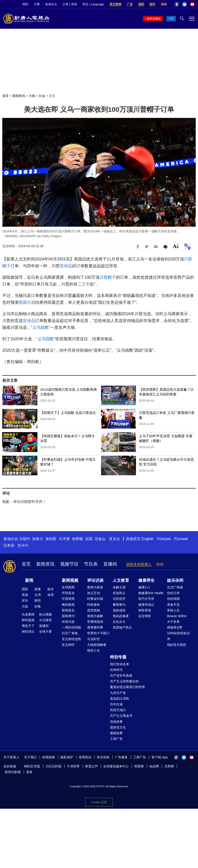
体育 (51, 595)
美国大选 (27, 302)
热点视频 (45, 614)
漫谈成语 (119, 610)
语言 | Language (93, 4)
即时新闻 (28, 620)
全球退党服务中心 (116, 766)
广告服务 (121, 757)
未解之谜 (119, 587)
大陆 (32, 96)
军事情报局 (95, 622)
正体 (65, 4)
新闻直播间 (154, 19)
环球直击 (68, 593)
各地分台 (51, 4)
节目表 (91, 564)
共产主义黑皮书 (121, 716)
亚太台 (115, 539)
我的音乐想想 (177, 645)
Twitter (185, 4)
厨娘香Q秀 (175, 627)
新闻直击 (68, 610)
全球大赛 (45, 632)
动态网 (154, 766)
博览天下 (28, 626)
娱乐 (51, 589)
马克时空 (94, 639)
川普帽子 (108, 277)
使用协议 (85, 757)
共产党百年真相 (121, 676)
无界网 (169, 766)
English (148, 539)
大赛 (37, 4)
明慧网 (139, 766)
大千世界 (173, 622)
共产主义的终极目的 (124, 681)
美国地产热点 (122, 627)
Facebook (177, 4)
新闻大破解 (95, 616)
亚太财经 (68, 645)
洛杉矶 (51, 539)
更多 (29, 772)
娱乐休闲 (175, 580)
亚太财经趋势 (71, 639)
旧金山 (100, 539)
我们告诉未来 (120, 664)
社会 (42, 96)
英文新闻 (115, 4)
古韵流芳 (119, 599)
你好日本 (173, 593)
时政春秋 (94, 605)
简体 (74, 4)
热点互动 (94, 593)
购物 (164, 4)
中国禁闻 (68, 599)
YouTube (192, 4)
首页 (5, 96)
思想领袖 (94, 610)
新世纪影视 (13, 772)
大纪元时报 (53, 766)
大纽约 (24, 539)
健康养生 (146, 580)
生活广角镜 (175, 587)
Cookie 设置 (99, 802)
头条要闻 (28, 614)
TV (172, 19)
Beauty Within (177, 616)
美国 (25, 595)
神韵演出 (28, 632)
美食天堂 (173, 605)
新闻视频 (70, 580)
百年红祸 (116, 704)
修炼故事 (116, 733)
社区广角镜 (70, 633)
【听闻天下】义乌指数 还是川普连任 (68, 413)
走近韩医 (145, 616)
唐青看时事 (95, 627)
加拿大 (38, 539)
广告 (130, 4)
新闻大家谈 (95, 587)
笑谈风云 (119, 593)
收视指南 (49, 757)
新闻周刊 (68, 616)
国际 (25, 589)
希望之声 (91, 766)
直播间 (110, 564)
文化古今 (119, 622)
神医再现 (145, 610)
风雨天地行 (118, 710)
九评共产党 (118, 693)
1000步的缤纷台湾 (178, 636)
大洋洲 (64, 539)
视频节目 (69, 564)
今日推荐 (45, 620)
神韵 (25, 4)
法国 (89, 539)
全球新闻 (68, 587)
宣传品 (66, 266)
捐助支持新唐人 (139, 564)
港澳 (38, 589)
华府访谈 (68, 622)
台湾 (38, 595)
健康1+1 (144, 587)
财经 (38, 600)
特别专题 (118, 657)
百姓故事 (116, 722)
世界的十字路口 (98, 633)
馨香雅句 (119, 605)
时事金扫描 (95, 599)
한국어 (23, 545)
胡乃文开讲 (146, 599)
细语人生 (94, 650)
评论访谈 (95, 580)
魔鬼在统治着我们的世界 (128, 687)
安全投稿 (103, 757)
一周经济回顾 (71, 627)
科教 (38, 606)
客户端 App (160, 757)
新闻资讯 (19, 96)
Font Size (176, 246)
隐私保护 (67, 757)
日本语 (9, 545)
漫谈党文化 (118, 727)
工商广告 (116, 739)
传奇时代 (116, 670)
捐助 (141, 4)
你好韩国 (173, 599)
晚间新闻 (68, 605)
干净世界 (73, 766)
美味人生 (173, 610)
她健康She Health (151, 593)
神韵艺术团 (32, 766)
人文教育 (121, 580)
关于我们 (30, 757)
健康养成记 (146, 605)
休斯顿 (77, 539)
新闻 (29, 580)
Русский (181, 539)
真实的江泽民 (120, 699)
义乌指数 (41, 327)
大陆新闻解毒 (97, 645)
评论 (25, 600)
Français (164, 539)
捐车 (152, 4)
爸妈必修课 (121, 616)
